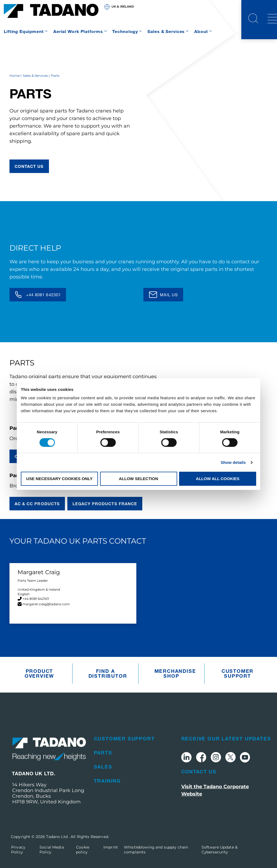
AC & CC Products (37, 504)
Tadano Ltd (57, 837)
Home (15, 76)
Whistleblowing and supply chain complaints (156, 850)
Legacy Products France (105, 504)
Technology (125, 31)
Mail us (169, 295)
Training (107, 781)
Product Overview (39, 673)
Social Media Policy (52, 850)
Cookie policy (83, 850)
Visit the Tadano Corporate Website (215, 790)
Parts (103, 753)
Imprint (111, 847)
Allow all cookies (218, 479)
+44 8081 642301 (43, 295)
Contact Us (199, 771)
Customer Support (238, 673)
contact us (29, 166)
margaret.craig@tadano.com (46, 604)
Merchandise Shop (173, 673)
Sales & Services (166, 31)
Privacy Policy (18, 850)
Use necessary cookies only (59, 479)
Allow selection (139, 479)
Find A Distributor (107, 673)
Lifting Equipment (24, 31)
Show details (233, 462)
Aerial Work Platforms (78, 31)
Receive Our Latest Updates (226, 739)
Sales (103, 767)
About (201, 31)
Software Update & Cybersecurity (220, 850)
